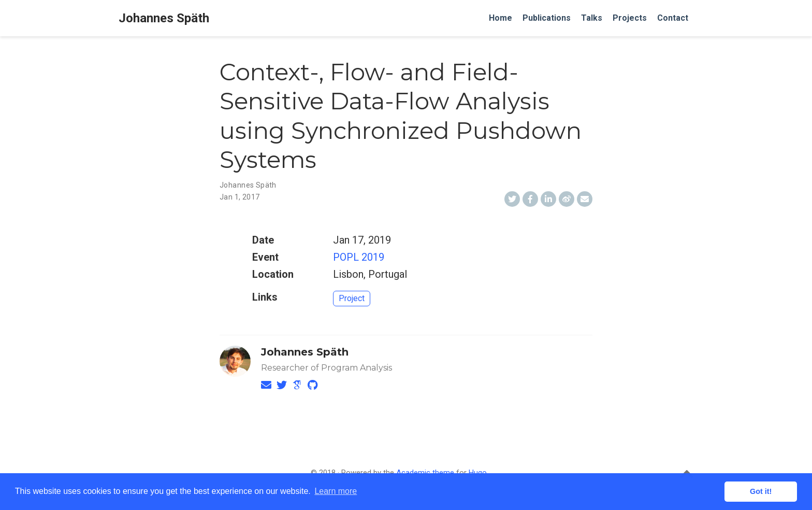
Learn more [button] (336, 491)
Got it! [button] (761, 491)
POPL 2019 (359, 257)
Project (352, 298)
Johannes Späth (164, 18)
